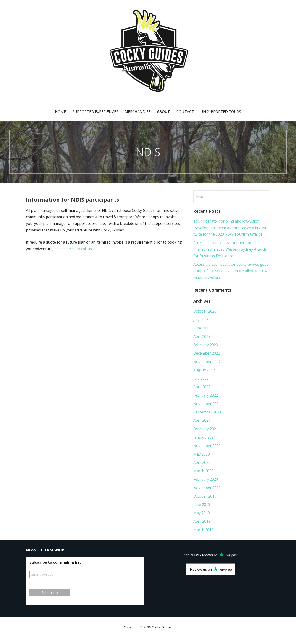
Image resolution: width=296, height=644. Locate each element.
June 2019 (202, 504)
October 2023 (205, 311)
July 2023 (201, 320)
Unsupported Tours (221, 112)
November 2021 (207, 404)
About (164, 112)
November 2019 (207, 488)
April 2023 (202, 337)
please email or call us (73, 249)
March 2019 (203, 530)
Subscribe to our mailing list (55, 562)
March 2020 (203, 471)
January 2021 (204, 437)
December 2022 (207, 353)
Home (60, 112)
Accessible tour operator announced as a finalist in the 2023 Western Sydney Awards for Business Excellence (230, 249)
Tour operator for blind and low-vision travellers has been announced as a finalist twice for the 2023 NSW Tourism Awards (230, 228)
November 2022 (207, 362)
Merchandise (138, 112)
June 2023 (202, 328)
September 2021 (207, 412)
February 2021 (206, 429)
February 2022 (206, 395)
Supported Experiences (95, 112)
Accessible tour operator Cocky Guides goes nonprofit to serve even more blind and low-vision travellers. (231, 271)
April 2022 (202, 387)
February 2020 (206, 479)
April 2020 (202, 462)
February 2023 (206, 345)
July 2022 (201, 378)
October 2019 (205, 496)
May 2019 (202, 513)
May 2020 (202, 454)
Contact (185, 112)
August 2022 (204, 370)
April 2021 (202, 420)
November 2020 (207, 446)
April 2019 (202, 521)
